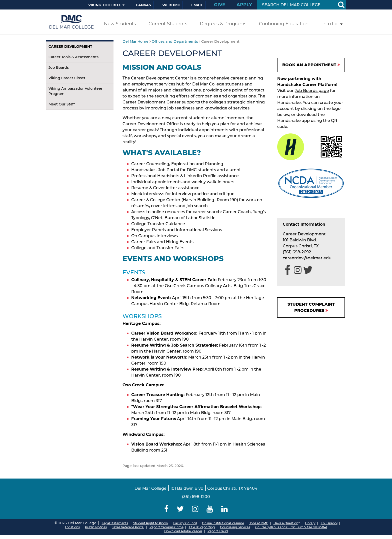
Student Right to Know (151, 523)
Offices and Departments (175, 41)
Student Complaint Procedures (311, 307)
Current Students (168, 24)
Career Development (70, 46)
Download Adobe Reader (183, 531)
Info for (330, 24)
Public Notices (96, 527)
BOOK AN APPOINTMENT (309, 65)
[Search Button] (341, 5)
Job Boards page (312, 91)
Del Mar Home (135, 41)
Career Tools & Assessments (73, 57)
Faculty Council (185, 523)
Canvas (143, 5)
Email (197, 5)
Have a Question (286, 523)
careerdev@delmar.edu (307, 258)
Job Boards (59, 67)
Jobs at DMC (259, 523)
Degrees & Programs (223, 24)
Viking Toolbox (104, 5)
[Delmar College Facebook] (166, 509)
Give (220, 5)
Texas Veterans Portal (128, 527)
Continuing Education (284, 24)
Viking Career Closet (67, 78)
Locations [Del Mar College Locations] (72, 527)
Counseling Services (235, 527)
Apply (244, 5)
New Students (120, 24)
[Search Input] (296, 5)
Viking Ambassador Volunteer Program (75, 91)
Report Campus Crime (166, 527)
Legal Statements (115, 523)
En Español (329, 523)
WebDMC (171, 5)
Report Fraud (218, 531)
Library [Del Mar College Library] (310, 523)
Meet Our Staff (62, 104)
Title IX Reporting (202, 527)
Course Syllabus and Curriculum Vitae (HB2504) (291, 527)
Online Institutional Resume (223, 523)
